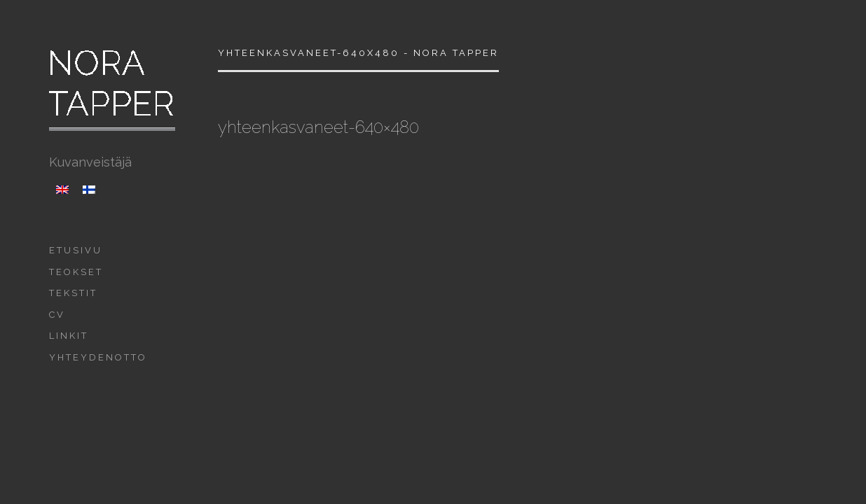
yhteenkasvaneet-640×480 (318, 127)
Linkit (69, 336)
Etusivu (76, 250)
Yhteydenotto (98, 357)
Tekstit (73, 293)
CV (57, 315)
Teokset (76, 272)
